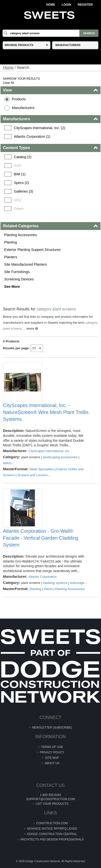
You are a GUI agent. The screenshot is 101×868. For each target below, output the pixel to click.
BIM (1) (20, 174)
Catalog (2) (23, 157)
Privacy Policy (52, 752)
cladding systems (55, 583)
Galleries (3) (24, 191)
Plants (48, 589)
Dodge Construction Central (52, 834)
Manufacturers (23, 108)
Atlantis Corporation (43, 577)
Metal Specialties (42, 469)
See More (12, 287)
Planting (11, 242)
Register (85, 5)
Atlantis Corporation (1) (32, 137)
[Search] (50, 33)
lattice (7, 463)
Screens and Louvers (32, 475)
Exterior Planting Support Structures (32, 250)
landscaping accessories (60, 457)
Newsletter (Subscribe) (52, 728)
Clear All (8, 83)
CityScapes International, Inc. (49, 451)
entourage (77, 583)
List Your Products (52, 804)
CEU (18, 200)
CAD (18, 166)
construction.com (52, 823)
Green (19, 209)
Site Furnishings (17, 272)
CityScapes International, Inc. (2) (40, 128)
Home (51, 5)
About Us (52, 763)
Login (66, 5)
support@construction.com (51, 799)
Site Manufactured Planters (26, 264)
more (30, 328)
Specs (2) (22, 183)
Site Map (52, 758)
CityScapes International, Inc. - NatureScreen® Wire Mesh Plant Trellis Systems (46, 412)
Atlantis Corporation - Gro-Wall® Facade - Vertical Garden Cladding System (41, 538)
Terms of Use (52, 747)
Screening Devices (19, 279)
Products (19, 99)
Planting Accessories (21, 235)
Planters (11, 257)
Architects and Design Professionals (52, 839)
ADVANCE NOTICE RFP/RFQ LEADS (52, 829)
